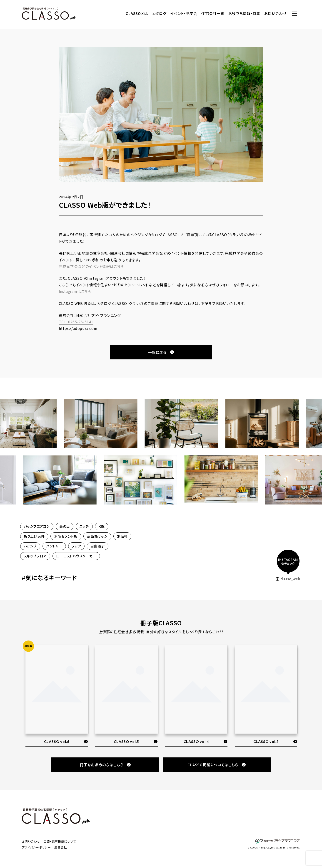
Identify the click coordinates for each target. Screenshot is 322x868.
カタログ (159, 13)
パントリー (54, 546)
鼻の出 (65, 526)
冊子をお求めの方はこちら (105, 765)
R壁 (102, 526)
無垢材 (122, 536)
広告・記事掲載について (60, 841)
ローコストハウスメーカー (76, 556)
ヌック (76, 546)
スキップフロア (35, 556)
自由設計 (98, 546)
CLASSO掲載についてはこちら (217, 765)
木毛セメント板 (66, 536)
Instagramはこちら (75, 291)
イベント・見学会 (184, 13)
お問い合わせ (275, 13)
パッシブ (30, 546)
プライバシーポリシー (36, 847)
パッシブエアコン (37, 526)
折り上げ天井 (34, 536)
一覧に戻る (161, 352)
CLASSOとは (137, 13)
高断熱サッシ (97, 536)
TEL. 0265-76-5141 (76, 322)
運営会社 (61, 847)
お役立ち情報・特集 (244, 13)
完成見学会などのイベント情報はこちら (91, 266)
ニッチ (84, 526)
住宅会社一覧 (213, 13)
